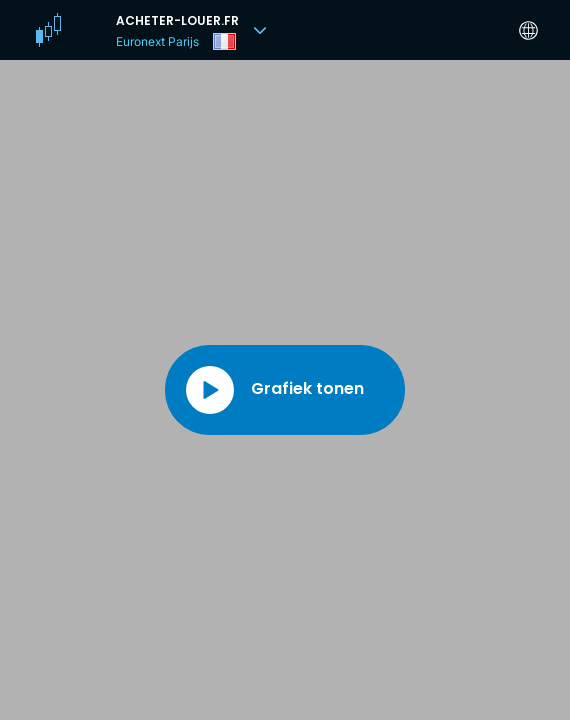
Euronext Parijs (157, 41)
